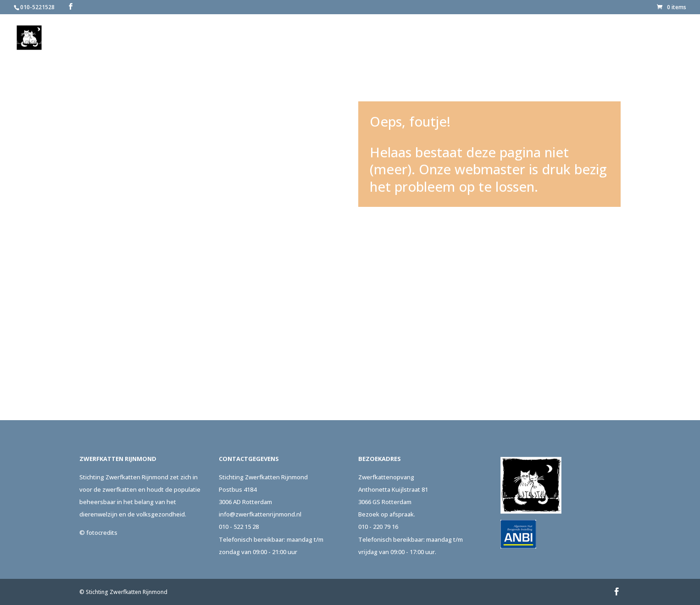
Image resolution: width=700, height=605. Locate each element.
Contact (654, 38)
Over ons (412, 38)
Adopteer (507, 38)
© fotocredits (98, 533)
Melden (459, 38)
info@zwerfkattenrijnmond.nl (260, 514)
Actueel (608, 38)
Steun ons (559, 38)
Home (377, 38)
